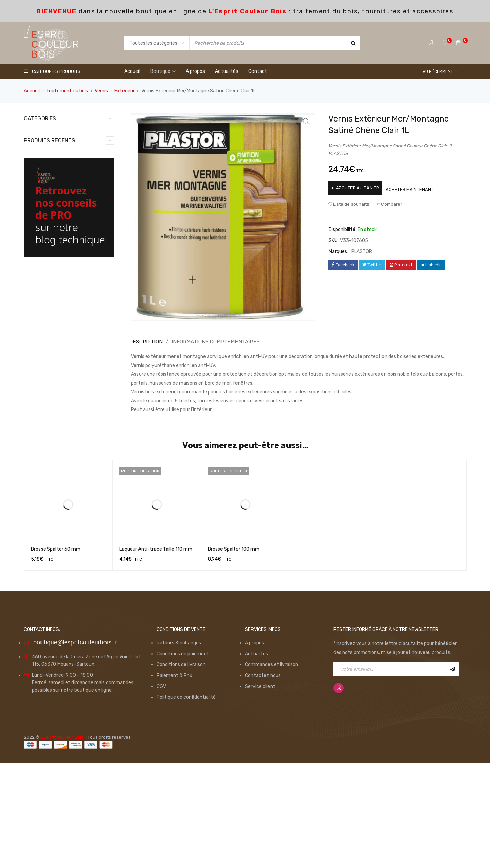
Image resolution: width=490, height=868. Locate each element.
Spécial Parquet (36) (54, 209)
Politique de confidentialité (186, 801)
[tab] (145, 342)
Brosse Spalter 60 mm (56, 653)
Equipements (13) (50, 154)
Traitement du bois (67, 91)
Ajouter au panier (360, 188)
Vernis (101, 91)
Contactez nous (263, 780)
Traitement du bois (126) (58, 220)
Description (146, 342)
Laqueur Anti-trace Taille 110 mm (156, 653)
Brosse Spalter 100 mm (234, 653)
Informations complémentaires (211, 342)
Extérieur (125, 91)
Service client (260, 791)
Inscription (453, 773)
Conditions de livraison (181, 769)
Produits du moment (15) (59, 187)
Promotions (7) (47, 198)
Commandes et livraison (272, 769)
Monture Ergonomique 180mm (84, 345)
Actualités (257, 758)
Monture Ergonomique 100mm (84, 256)
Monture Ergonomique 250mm (84, 301)
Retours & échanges (179, 747)
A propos (255, 747)
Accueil (32, 91)
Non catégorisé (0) (51, 165)
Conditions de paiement (183, 758)
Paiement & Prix (174, 780)
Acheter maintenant (421, 188)
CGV (161, 791)
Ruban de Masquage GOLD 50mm (81, 390)
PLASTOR (362, 250)
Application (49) (48, 133)
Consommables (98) (53, 143)
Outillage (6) (44, 176)
